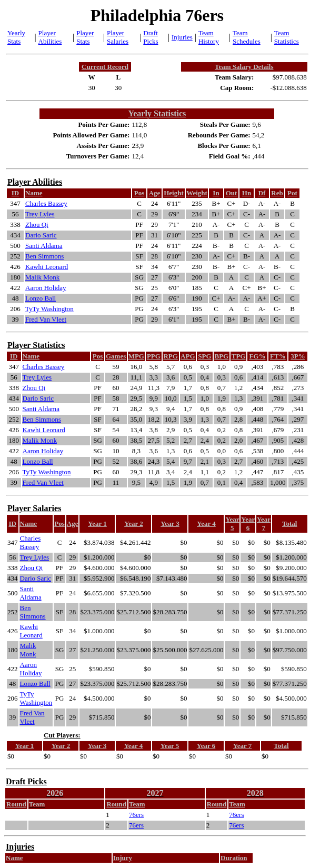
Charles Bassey (46, 203)
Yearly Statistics (157, 113)
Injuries (182, 37)
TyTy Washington (49, 309)
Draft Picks (151, 37)
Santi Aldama (44, 246)
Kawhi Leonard (47, 267)
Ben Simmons (44, 256)
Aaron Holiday (46, 288)
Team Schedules (247, 37)
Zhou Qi (37, 225)
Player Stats (85, 37)
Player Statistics (36, 345)
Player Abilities (50, 37)
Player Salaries (118, 37)
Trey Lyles (40, 214)
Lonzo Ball (41, 298)
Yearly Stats (16, 37)
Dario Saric (41, 235)
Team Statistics (287, 37)
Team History (209, 37)
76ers (136, 815)
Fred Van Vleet (46, 319)
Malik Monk (42, 277)
